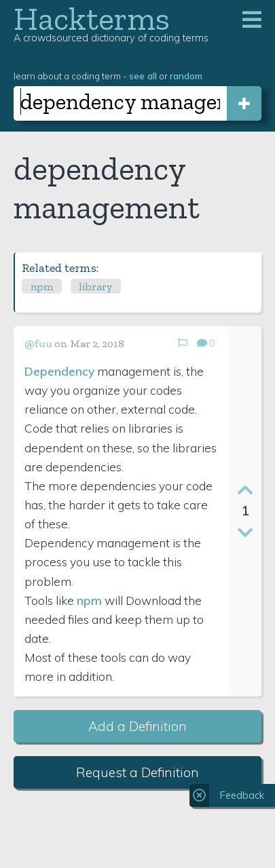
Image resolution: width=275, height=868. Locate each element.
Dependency (59, 371)
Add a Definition (137, 726)
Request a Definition (137, 772)
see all (143, 76)
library (95, 287)
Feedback (242, 795)
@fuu (38, 343)
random (186, 76)
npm (42, 287)
